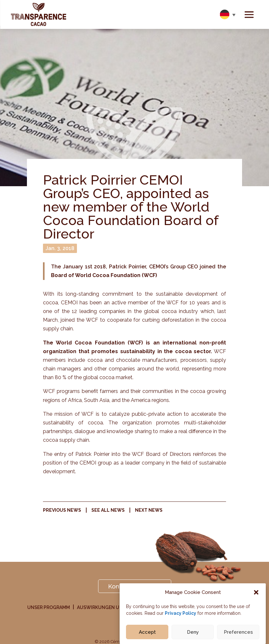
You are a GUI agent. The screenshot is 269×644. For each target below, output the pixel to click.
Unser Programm (49, 608)
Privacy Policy (181, 614)
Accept (147, 633)
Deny (193, 633)
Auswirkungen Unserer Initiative (119, 608)
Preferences (238, 633)
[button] (256, 593)
